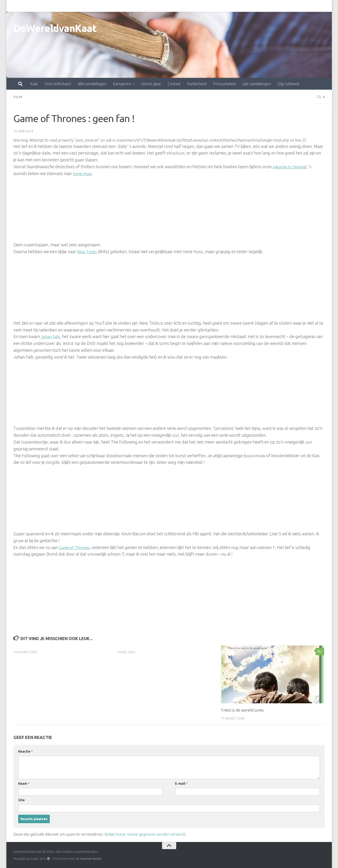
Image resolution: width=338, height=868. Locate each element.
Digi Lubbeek (268, 6)
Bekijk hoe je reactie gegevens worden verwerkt (145, 834)
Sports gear (130, 6)
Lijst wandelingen (236, 6)
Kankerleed (176, 6)
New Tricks (87, 251)
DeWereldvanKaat (55, 28)
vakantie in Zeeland (291, 166)
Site (21, 800)
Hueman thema (91, 858)
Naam (24, 783)
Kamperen (101, 6)
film (18, 97)
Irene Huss (83, 173)
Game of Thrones (75, 547)
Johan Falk (51, 336)
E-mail (181, 783)
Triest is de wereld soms (242, 710)
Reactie (25, 751)
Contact (153, 6)
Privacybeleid (204, 6)
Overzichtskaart (37, 6)
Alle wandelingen (71, 6)
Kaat (13, 6)
